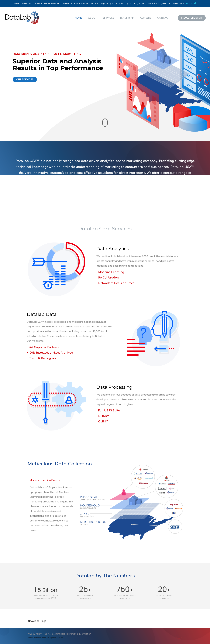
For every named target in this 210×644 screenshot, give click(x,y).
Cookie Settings (37, 621)
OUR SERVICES (25, 79)
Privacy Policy (35, 634)
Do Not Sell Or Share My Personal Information (68, 634)
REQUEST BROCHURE (192, 18)
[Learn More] (190, 3)
